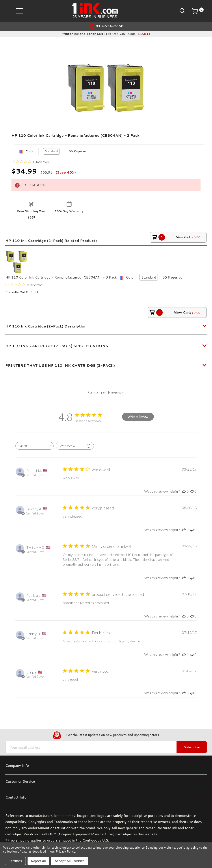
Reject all (38, 861)
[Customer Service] (104, 781)
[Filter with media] (75, 446)
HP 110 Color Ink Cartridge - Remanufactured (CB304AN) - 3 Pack (61, 277)
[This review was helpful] (184, 491)
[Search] (182, 11)
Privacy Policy (65, 851)
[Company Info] (104, 765)
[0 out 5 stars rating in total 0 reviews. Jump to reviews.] (30, 162)
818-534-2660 (110, 26)
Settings (15, 861)
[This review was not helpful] (192, 491)
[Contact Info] (104, 797)
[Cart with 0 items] (197, 11)
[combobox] (34, 446)
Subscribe (192, 747)
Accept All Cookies (70, 861)
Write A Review (138, 417)
